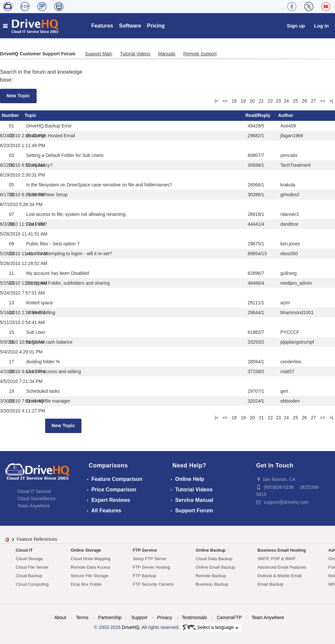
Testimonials (194, 617)
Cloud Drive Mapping (90, 559)
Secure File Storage (89, 576)
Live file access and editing (53, 371)
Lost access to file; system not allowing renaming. (76, 214)
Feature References (37, 539)
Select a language (211, 628)
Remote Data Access (90, 567)
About (60, 617)
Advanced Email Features (282, 567)
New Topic (18, 96)
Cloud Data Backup (214, 559)
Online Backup (211, 550)
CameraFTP (229, 617)
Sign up (296, 26)
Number (10, 115)
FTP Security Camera (153, 584)
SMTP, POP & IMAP (277, 559)
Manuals (167, 54)
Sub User (36, 332)
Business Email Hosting (282, 550)
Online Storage (86, 550)
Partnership (110, 617)
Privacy (165, 617)
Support (139, 617)
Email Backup (270, 584)
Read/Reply (258, 115)
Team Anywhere (34, 506)
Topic (30, 115)
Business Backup (212, 584)
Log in (321, 26)
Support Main (99, 54)
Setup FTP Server (150, 559)
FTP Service (145, 550)
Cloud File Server (32, 567)
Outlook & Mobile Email (280, 576)
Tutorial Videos (135, 54)
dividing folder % (43, 362)
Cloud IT (24, 550)
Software (130, 26)
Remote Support (200, 54)
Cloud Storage (29, 559)
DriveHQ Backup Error (49, 126)
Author (286, 115)
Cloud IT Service (34, 491)
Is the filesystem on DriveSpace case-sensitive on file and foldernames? (99, 185)
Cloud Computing (32, 584)
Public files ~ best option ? (53, 244)
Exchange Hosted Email (51, 136)
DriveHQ (131, 627)
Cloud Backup (29, 576)
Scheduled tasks (43, 391)
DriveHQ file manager (48, 401)
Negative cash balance (49, 342)
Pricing (156, 26)
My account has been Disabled (57, 273)
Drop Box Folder (86, 584)
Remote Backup (211, 576)
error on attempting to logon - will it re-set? (69, 254)
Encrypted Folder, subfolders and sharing (68, 283)
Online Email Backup (215, 567)
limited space (40, 303)
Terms (82, 617)
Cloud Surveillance (36, 499)
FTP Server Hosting (151, 567)
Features (102, 26)
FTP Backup (144, 576)
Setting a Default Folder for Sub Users (65, 155)
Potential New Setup (47, 195)
